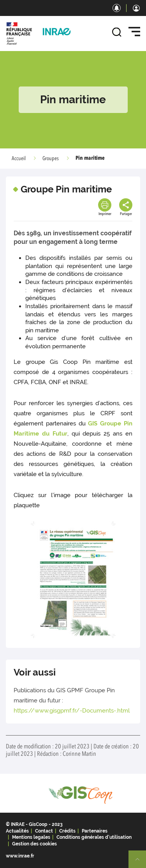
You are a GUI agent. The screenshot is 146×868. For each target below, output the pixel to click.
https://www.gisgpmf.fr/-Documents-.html (72, 711)
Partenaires (95, 831)
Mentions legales (31, 837)
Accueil (19, 159)
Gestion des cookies (34, 844)
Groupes (51, 159)
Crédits (67, 831)
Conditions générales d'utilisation (94, 837)
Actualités (17, 831)
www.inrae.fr (20, 856)
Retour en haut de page (141, 863)
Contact (44, 831)
